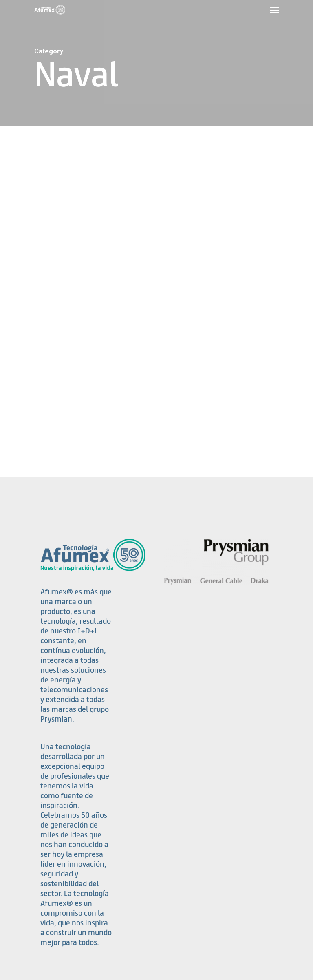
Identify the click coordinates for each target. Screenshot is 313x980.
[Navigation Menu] (274, 10)
